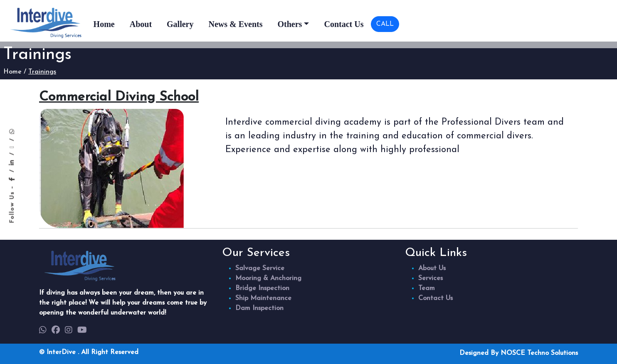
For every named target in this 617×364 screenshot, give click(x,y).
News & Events (235, 24)
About (141, 24)
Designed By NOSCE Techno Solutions (519, 353)
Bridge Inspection (262, 288)
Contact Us (344, 24)
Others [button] (290, 24)
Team (427, 288)
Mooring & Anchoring (268, 278)
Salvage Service (260, 268)
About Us (432, 268)
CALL (385, 24)
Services (431, 278)
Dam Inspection (259, 308)
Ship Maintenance (263, 298)
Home (104, 24)
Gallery (180, 24)
